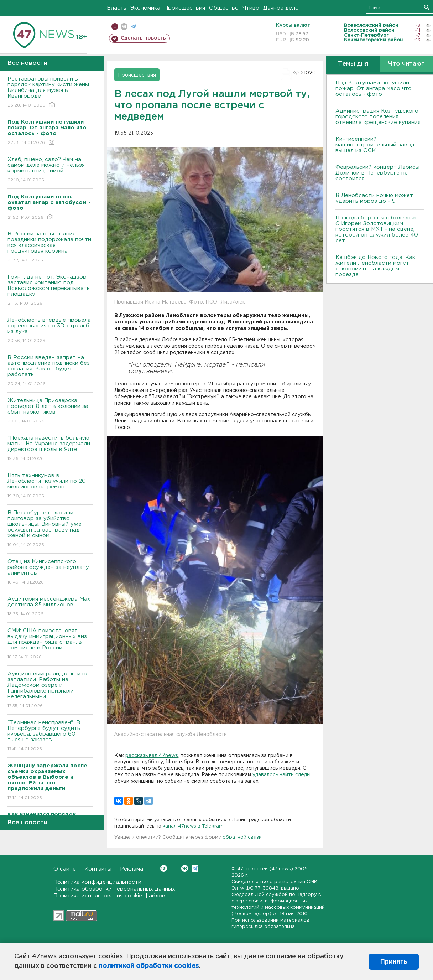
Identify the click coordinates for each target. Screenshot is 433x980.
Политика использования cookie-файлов (109, 896)
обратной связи (242, 837)
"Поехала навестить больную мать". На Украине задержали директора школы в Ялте (50, 449)
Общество (224, 8)
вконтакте (124, 27)
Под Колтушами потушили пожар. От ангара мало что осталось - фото (374, 89)
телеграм (133, 27)
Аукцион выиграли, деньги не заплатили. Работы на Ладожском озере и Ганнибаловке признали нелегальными (50, 690)
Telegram (195, 868)
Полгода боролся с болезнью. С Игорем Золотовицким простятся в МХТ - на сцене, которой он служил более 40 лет (377, 229)
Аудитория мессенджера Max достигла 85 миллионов (50, 607)
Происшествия (185, 8)
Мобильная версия (115, 27)
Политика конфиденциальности (97, 882)
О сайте (65, 869)
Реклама (132, 869)
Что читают (406, 64)
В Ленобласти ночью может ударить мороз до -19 (374, 198)
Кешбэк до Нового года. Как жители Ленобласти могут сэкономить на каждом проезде (375, 266)
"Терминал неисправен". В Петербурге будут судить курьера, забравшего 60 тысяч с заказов (50, 736)
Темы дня (353, 64)
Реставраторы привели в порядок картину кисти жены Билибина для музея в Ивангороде (50, 92)
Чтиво (251, 8)
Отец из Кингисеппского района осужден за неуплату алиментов (50, 572)
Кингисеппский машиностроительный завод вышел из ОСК (375, 145)
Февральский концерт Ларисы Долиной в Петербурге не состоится (377, 173)
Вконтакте (164, 868)
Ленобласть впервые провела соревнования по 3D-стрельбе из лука (50, 331)
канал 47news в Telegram (193, 826)
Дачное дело (281, 8)
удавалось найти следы (281, 775)
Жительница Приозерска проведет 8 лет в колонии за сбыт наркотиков (50, 411)
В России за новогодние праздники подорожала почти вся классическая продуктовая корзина (50, 247)
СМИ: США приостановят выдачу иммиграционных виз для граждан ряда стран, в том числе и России (50, 644)
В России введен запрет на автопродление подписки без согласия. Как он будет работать (50, 371)
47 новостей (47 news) (265, 869)
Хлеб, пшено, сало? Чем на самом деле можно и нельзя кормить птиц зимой (50, 170)
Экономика (145, 8)
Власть (117, 8)
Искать (427, 7)
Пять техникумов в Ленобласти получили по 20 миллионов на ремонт (50, 486)
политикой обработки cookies (149, 966)
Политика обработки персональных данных (114, 889)
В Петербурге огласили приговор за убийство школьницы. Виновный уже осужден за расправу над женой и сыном (50, 529)
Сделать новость (143, 38)
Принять (394, 961)
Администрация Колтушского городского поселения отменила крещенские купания (378, 117)
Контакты (98, 869)
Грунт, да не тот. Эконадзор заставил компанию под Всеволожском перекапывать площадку (50, 291)
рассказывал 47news (152, 756)
